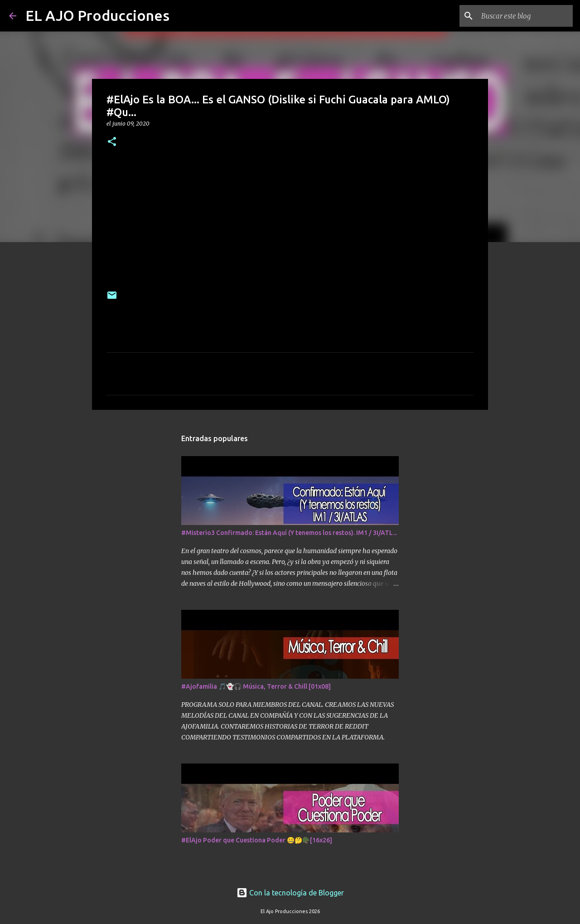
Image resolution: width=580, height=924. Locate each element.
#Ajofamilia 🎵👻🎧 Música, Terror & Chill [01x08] (256, 686)
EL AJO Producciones (97, 15)
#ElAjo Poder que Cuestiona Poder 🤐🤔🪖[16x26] (257, 840)
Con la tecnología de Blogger (290, 893)
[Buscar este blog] (525, 16)
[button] (112, 142)
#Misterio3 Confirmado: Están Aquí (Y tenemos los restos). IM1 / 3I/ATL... (289, 533)
